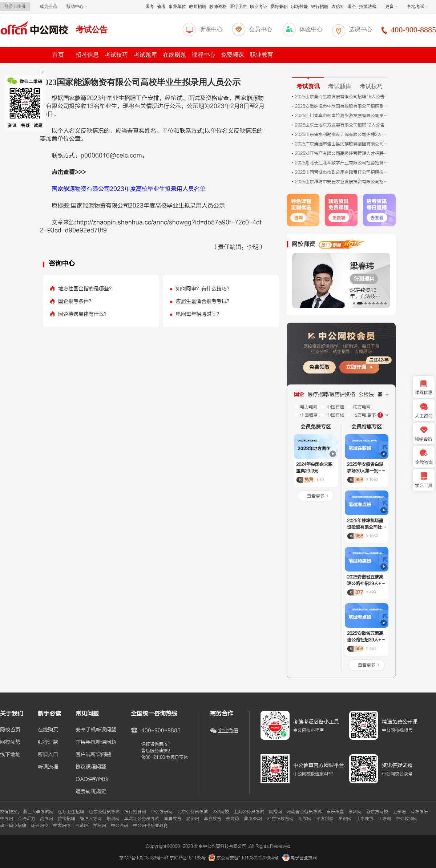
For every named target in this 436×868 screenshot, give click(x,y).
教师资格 (218, 7)
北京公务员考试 (193, 812)
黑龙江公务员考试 (142, 819)
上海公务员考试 (249, 812)
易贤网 (193, 819)
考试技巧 (116, 55)
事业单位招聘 (13, 825)
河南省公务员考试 (304, 812)
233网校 (221, 812)
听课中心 (211, 29)
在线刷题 (174, 55)
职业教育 (262, 55)
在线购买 (48, 730)
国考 (150, 7)
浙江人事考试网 (38, 812)
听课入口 (48, 755)
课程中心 (203, 55)
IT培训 (385, 819)
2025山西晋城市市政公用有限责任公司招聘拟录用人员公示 (342, 172)
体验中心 (311, 29)
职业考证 (259, 7)
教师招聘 (198, 7)
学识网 (345, 819)
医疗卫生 (238, 7)
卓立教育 (213, 819)
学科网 (355, 812)
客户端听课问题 (93, 755)
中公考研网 (162, 812)
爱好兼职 (279, 7)
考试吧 (82, 825)
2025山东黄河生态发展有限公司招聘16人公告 (340, 97)
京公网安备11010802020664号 (247, 858)
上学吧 (399, 812)
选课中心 (360, 29)
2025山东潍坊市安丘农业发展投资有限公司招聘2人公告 (342, 182)
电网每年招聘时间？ (199, 314)
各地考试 (417, 7)
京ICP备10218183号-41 (144, 858)
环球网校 (40, 825)
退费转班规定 (91, 792)
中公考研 (120, 825)
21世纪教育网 (280, 819)
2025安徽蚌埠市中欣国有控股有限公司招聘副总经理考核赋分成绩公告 (342, 106)
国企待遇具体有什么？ (84, 314)
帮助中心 (77, 7)
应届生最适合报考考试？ (204, 301)
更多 (391, 7)
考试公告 (92, 30)
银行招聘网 (135, 812)
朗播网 (275, 812)
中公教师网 (407, 819)
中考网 (7, 819)
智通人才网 (91, 819)
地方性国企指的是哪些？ (86, 289)
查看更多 (316, 496)
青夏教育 (173, 819)
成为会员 (48, 7)
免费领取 (319, 367)
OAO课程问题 (92, 779)
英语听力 (27, 819)
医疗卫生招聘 (71, 812)
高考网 (47, 819)
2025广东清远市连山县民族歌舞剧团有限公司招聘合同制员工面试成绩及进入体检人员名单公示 (342, 144)
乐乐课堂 (335, 812)
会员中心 (261, 29)
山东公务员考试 (104, 812)
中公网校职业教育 (150, 825)
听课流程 (48, 767)
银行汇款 (48, 742)
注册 (21, 7)
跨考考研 (419, 812)
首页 (58, 55)
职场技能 (299, 7)
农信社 (338, 7)
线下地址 (10, 755)
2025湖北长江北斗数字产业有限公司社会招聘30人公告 (342, 163)
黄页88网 (253, 819)
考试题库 (145, 55)
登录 (9, 7)
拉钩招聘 (66, 819)
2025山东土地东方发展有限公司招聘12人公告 (340, 125)
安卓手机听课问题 (96, 730)
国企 (352, 7)
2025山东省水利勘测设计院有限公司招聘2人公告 (342, 134)
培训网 (113, 819)
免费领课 (233, 55)
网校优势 (10, 742)
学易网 (100, 825)
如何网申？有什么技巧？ (204, 289)
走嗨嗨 (233, 819)
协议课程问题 (91, 767)
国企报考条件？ (76, 301)
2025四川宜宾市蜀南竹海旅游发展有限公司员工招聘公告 (342, 116)
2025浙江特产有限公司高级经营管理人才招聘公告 (342, 153)
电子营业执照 (300, 858)
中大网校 (62, 825)
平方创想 (325, 819)
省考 (161, 7)
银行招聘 (320, 7)
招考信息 (87, 55)
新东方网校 (377, 812)
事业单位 (177, 7)
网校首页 (10, 730)
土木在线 (365, 819)
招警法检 (368, 7)
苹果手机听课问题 (96, 742)
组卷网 (305, 819)
